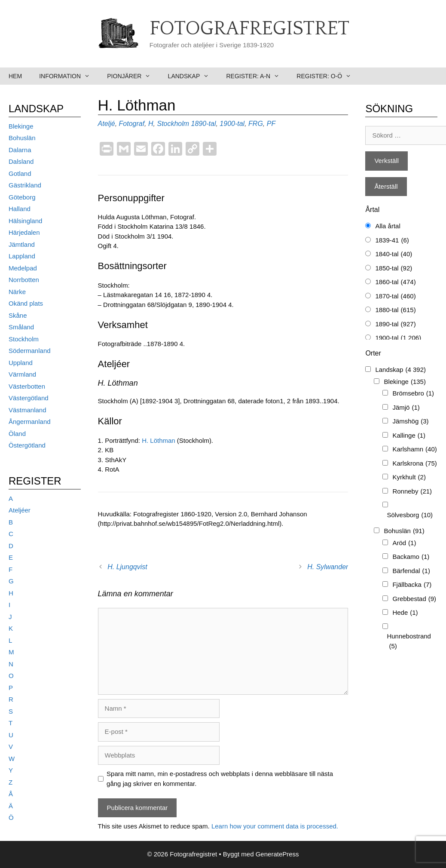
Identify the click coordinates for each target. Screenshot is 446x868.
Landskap (193, 76)
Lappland (22, 256)
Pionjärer (133, 76)
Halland (20, 209)
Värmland (22, 374)
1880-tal (395, 310)
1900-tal (232, 124)
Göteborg (22, 197)
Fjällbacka (412, 585)
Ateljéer (20, 510)
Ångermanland (30, 422)
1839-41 (392, 241)
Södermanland (30, 351)
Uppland (21, 363)
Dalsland (21, 161)
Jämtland (22, 244)
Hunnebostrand (409, 642)
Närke (17, 292)
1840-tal (394, 254)
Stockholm (173, 124)
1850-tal (394, 268)
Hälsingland (25, 221)
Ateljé (107, 124)
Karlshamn (414, 449)
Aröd (404, 543)
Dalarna (20, 150)
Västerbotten (27, 386)
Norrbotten (24, 280)
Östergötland (27, 445)
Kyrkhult (409, 477)
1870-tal (395, 296)
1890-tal (204, 124)
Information (69, 76)
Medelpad (23, 268)
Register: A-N (257, 76)
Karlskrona (414, 464)
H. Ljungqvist (127, 567)
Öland (17, 434)
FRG (256, 124)
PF (271, 124)
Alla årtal (388, 226)
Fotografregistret (249, 29)
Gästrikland (25, 185)
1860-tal (395, 282)
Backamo (411, 557)
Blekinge (21, 126)
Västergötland (29, 398)
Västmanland (27, 410)
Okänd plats (26, 303)
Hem (15, 76)
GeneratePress (277, 854)
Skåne (18, 315)
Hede (405, 613)
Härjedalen (24, 232)
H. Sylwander (328, 567)
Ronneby (412, 492)
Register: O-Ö (328, 76)
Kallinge (409, 436)
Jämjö (406, 408)
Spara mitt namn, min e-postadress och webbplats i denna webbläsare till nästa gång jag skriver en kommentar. (220, 779)
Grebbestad (414, 599)
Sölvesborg (410, 515)
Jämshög (410, 422)
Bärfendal (411, 571)
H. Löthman (159, 440)
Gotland (20, 173)
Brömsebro (413, 394)
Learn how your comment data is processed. (275, 826)
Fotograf (132, 124)
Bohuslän (22, 138)
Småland (21, 327)
